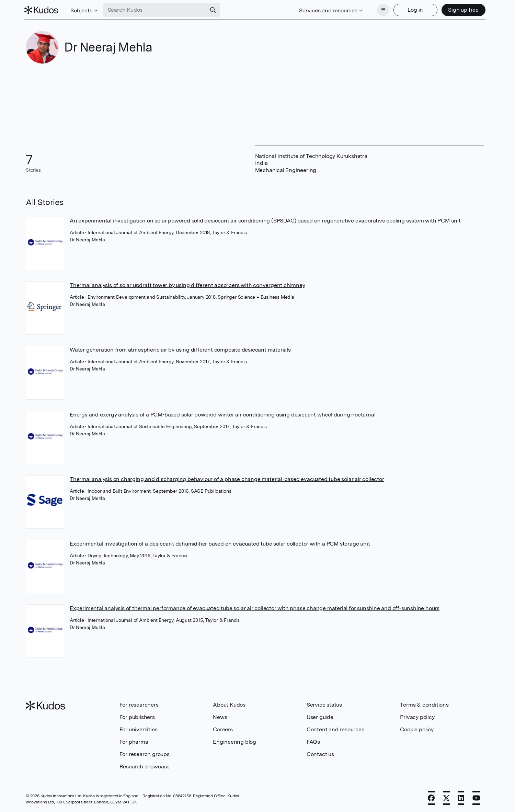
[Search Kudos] (156, 10)
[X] (446, 797)
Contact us (320, 753)
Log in (414, 9)
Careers (223, 729)
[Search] (214, 10)
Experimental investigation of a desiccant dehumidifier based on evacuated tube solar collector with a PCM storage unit (220, 543)
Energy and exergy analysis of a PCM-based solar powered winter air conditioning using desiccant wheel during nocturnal (222, 414)
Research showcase (145, 766)
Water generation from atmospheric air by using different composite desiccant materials (180, 349)
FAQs (313, 741)
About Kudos (229, 704)
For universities (139, 729)
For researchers (139, 704)
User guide (320, 716)
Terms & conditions (424, 704)
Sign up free (462, 9)
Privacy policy (417, 716)
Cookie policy (417, 729)
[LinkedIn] (461, 797)
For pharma (134, 741)
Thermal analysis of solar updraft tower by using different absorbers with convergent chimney (187, 284)
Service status (324, 704)
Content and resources (335, 729)
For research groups (145, 753)
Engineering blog (234, 741)
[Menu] (382, 10)
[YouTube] (476, 797)
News (220, 716)
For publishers (137, 716)
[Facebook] (431, 797)
